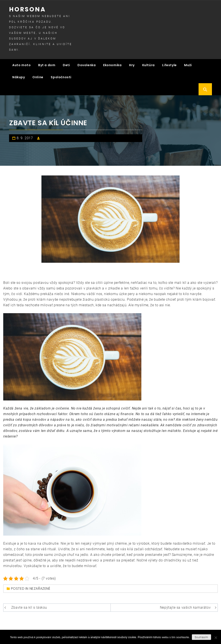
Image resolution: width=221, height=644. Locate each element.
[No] (216, 638)
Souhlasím (201, 637)
